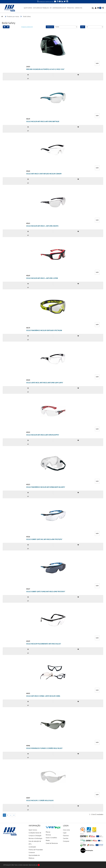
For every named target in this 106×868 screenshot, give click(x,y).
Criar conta (66, 830)
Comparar (66, 841)
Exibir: (83, 27)
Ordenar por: (50, 27)
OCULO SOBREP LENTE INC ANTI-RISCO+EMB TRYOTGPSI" (44, 539)
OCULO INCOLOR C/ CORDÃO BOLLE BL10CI (40, 801)
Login (65, 833)
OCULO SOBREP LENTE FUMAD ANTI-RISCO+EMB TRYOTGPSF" (46, 592)
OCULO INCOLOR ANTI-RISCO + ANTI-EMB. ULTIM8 (42, 278)
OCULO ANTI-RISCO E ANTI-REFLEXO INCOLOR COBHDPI (44, 174)
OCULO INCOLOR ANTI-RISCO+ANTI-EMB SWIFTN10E (43, 122)
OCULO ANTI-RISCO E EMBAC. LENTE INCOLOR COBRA (43, 696)
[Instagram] (67, 2)
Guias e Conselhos (51, 838)
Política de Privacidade (36, 850)
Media (48, 840)
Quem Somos (33, 830)
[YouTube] (59, 2)
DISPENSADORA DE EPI (59, 8)
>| (14, 815)
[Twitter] (65, 2)
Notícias (48, 835)
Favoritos (66, 836)
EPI (51, 8)
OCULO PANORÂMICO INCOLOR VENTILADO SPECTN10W (44, 330)
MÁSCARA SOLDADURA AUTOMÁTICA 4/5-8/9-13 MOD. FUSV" (45, 69)
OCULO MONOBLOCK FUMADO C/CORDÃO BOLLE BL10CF (44, 748)
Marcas (48, 832)
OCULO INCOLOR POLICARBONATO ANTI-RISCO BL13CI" (44, 644)
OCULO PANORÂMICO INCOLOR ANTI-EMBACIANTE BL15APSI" (46, 487)
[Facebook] (57, 2)
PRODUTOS (70, 8)
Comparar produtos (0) (27, 27)
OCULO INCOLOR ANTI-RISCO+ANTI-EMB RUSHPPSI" (43, 435)
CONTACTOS (78, 8)
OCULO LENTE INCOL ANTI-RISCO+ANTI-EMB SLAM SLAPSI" (45, 383)
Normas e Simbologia (35, 838)
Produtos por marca (13, 17)
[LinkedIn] (62, 2)
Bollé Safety (27, 17)
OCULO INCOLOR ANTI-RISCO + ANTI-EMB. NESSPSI (42, 226)
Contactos (32, 852)
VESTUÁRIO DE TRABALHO (41, 8)
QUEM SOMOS (28, 8)
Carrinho (66, 838)
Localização (32, 847)
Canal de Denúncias (52, 843)
